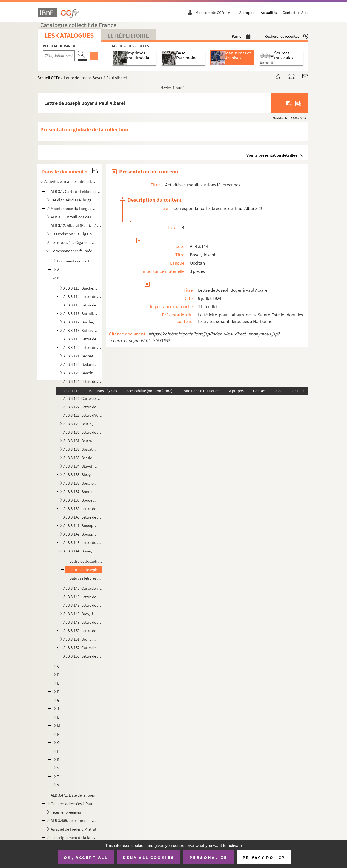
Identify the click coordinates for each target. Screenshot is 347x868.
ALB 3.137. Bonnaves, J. (81, 492)
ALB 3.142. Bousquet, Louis (81, 534)
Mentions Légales (103, 391)
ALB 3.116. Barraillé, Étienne (81, 313)
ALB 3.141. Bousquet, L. (81, 526)
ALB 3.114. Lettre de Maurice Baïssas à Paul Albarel (83, 296)
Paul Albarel (246, 208)
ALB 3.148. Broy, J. (79, 614)
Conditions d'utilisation (201, 391)
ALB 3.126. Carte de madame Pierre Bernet (83, 398)
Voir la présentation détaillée (272, 155)
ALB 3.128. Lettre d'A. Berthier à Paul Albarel (83, 415)
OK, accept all (86, 857)
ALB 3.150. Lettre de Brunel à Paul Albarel (83, 631)
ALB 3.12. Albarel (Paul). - (76, 225)
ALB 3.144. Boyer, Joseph (81, 551)
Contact (289, 13)
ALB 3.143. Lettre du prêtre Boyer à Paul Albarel (83, 542)
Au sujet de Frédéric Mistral (73, 829)
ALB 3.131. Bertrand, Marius (81, 441)
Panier (241, 36)
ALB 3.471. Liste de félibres (73, 795)
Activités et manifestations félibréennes (70, 181)
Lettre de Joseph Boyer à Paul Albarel (86, 561)
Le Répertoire (128, 36)
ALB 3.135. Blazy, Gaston (81, 475)
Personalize (209, 857)
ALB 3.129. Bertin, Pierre (81, 424)
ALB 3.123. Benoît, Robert (81, 373)
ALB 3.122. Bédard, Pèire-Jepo (81, 364)
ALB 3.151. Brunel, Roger (81, 639)
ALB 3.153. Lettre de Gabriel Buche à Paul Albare (83, 656)
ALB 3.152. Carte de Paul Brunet (83, 648)
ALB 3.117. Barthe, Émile (81, 322)
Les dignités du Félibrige (71, 200)
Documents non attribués (77, 261)
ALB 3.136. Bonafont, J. (81, 483)
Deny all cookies (148, 857)
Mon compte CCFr (214, 13)
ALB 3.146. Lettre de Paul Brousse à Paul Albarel (83, 597)
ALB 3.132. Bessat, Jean (81, 449)
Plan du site (70, 391)
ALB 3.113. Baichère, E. (81, 288)
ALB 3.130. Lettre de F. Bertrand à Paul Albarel (83, 432)
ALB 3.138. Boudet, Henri (81, 500)
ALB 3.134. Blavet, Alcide (81, 466)
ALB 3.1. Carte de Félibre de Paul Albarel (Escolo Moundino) (76, 191)
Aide (305, 13)
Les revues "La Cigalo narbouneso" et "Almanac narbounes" (74, 242)
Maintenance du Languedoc (74, 208)
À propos (247, 13)
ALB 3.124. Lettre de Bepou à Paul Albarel (83, 381)
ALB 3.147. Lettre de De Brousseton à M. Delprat (83, 605)
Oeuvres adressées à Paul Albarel (74, 804)
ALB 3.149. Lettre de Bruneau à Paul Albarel (83, 622)
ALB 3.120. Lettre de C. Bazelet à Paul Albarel (83, 347)
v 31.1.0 (298, 391)
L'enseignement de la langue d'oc (74, 837)
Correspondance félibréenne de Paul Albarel (74, 251)
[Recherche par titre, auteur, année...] (59, 56)
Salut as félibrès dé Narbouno (86, 578)
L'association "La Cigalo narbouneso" (74, 234)
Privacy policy (264, 857)
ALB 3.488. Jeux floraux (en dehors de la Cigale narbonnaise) (74, 821)
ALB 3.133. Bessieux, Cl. (81, 458)
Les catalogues (69, 35)
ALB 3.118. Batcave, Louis (81, 330)
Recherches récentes (286, 36)
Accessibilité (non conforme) (149, 391)
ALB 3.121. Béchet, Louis (81, 356)
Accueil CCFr (49, 78)
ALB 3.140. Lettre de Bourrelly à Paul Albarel (83, 517)
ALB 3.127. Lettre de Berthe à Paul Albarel (83, 407)
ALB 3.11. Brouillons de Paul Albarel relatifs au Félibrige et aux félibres (74, 217)
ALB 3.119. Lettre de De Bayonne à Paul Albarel (83, 339)
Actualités (269, 13)
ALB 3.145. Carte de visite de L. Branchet (83, 588)
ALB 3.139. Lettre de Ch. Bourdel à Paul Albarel (83, 509)
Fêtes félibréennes (66, 812)
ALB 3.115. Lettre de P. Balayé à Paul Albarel (83, 305)
